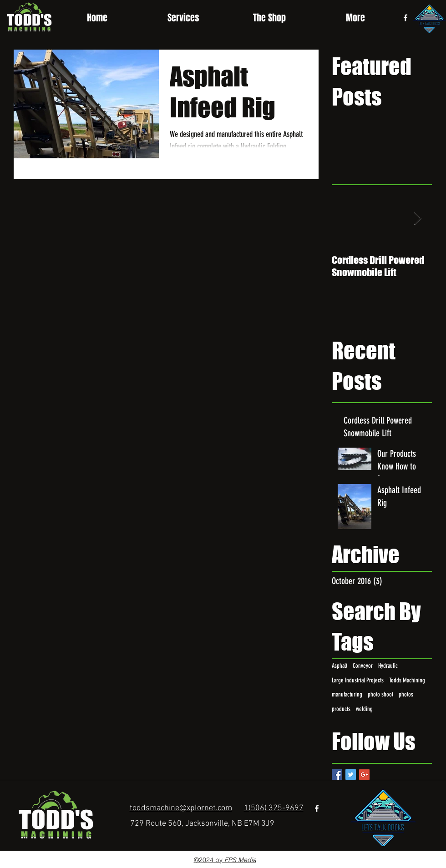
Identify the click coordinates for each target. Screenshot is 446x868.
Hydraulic (388, 666)
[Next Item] (417, 219)
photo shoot (380, 694)
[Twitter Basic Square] (351, 775)
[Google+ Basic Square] (364, 775)
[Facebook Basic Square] (337, 775)
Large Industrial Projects (358, 680)
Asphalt (340, 666)
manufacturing (347, 694)
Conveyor (363, 666)
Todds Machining (407, 680)
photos (406, 694)
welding (364, 709)
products (341, 709)
